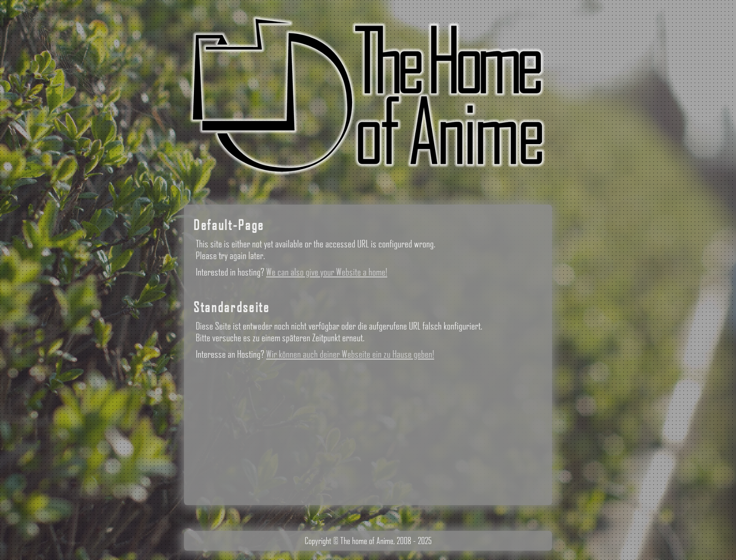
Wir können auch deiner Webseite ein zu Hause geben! (350, 354)
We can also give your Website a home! (327, 272)
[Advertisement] (368, 430)
